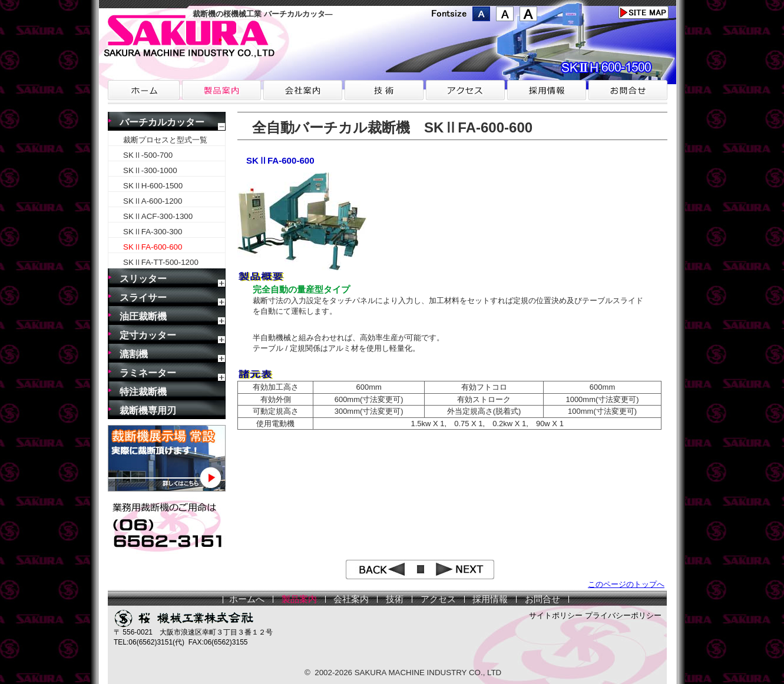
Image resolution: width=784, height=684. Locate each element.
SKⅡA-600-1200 (153, 201)
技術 (395, 599)
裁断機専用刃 (148, 411)
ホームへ (247, 599)
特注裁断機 (143, 392)
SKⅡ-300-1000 (150, 170)
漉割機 (134, 354)
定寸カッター (148, 335)
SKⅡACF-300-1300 (158, 216)
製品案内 (299, 599)
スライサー (143, 298)
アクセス (438, 599)
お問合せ (542, 599)
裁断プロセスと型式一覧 (165, 140)
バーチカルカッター (162, 122)
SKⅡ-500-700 (148, 155)
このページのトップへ (626, 584)
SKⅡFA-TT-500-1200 (161, 262)
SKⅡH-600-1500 (153, 186)
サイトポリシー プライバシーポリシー (595, 615)
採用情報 (490, 599)
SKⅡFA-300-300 (153, 232)
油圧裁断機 (143, 316)
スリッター (143, 279)
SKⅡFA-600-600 (153, 247)
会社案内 (351, 599)
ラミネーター (148, 373)
